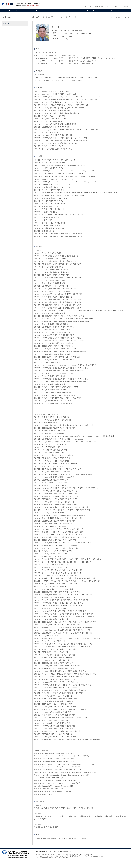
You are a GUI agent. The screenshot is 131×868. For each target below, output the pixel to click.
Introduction (15, 11)
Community (116, 11)
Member (65, 11)
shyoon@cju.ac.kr (68, 39)
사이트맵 (117, 6)
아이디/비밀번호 (100, 6)
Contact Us (126, 6)
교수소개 (6, 23)
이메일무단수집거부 (65, 852)
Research (91, 11)
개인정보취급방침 (41, 852)
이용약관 (53, 852)
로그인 (90, 6)
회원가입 (110, 6)
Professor (40, 11)
